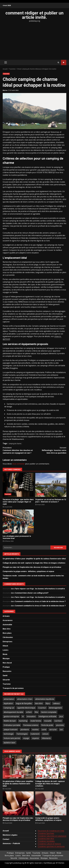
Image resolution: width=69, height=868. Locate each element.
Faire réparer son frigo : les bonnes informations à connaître (40, 589)
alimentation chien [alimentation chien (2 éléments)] (25, 699)
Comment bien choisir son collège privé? (32, 593)
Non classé (7, 663)
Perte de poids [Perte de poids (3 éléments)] (47, 725)
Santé (5, 676)
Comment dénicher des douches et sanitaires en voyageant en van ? (19, 450)
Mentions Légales (10, 835)
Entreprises (8, 642)
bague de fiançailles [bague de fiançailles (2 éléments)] (24, 703)
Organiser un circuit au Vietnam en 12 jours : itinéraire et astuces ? (51, 485)
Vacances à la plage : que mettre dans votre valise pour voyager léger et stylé (18, 485)
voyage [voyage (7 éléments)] (26, 738)
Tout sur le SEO (64, 62)
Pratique (6, 667)
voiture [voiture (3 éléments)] (45, 734)
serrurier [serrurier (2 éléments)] (53, 730)
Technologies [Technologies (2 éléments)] (22, 734)
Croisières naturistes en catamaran (52, 836)
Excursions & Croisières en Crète (51, 831)
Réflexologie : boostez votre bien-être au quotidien (50, 450)
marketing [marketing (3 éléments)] (23, 721)
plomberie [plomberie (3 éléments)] (25, 730)
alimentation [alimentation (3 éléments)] (9, 699)
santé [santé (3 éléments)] (44, 730)
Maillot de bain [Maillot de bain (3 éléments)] (10, 721)
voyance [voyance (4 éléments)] (35, 738)
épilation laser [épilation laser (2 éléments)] (10, 743)
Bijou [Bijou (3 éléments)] (48, 703)
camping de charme (15, 444)
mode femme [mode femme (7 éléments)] (36, 721)
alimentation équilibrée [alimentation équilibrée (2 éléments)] (45, 699)
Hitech (5, 646)
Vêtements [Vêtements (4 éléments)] (46, 738)
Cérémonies (8, 637)
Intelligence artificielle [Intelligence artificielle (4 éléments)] (47, 716)
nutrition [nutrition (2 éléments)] (58, 721)
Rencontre (7, 671)
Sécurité (6, 680)
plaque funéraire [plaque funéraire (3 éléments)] (11, 730)
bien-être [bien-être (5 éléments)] (39, 703)
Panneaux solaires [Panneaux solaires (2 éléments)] (31, 725)
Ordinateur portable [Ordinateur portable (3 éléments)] (12, 725)
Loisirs (6, 650)
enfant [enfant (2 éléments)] (29, 712)
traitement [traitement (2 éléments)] (35, 734)
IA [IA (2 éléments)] (23, 716)
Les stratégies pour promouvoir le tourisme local (18, 522)
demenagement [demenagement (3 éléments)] (55, 708)
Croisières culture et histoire (49, 844)
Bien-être (7, 629)
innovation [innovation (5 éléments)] (31, 716)
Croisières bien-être (46, 839)
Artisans (6, 616)
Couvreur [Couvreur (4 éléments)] (42, 708)
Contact (6, 839)
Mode (5, 654)
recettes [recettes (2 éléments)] (35, 730)
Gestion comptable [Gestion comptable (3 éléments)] (49, 712)
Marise (5, 90)
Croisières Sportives (46, 833)
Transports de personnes (13, 688)
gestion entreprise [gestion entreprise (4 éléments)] (11, 716)
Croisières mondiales (46, 841)
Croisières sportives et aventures (51, 846)
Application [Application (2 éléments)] (8, 703)
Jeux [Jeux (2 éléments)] (61, 716)
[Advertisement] (34, 41)
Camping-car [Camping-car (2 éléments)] (9, 708)
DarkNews (48, 863)
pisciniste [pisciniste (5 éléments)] (60, 725)
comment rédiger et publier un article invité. (34, 15)
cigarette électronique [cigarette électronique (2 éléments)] (26, 708)
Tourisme (6, 74)
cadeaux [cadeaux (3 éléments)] (56, 703)
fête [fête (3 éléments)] (36, 712)
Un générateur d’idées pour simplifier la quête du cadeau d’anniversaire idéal (34, 559)
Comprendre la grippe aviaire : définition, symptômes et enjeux (28, 571)
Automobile (7, 625)
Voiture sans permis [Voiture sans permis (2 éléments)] (12, 738)
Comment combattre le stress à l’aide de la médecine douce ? (40, 601)
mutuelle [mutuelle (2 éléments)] (48, 721)
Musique (6, 659)
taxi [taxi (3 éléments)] (61, 730)
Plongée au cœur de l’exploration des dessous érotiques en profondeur (32, 567)
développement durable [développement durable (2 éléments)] (13, 712)
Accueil (6, 831)
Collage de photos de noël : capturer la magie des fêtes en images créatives (34, 563)
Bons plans (7, 633)
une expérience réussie (47, 170)
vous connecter (19, 464)
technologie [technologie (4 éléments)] (9, 734)
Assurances (8, 620)
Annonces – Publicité (11, 843)
